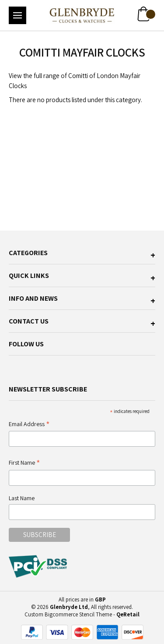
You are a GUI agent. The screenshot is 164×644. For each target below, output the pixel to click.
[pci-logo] (39, 566)
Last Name (22, 498)
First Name (24, 463)
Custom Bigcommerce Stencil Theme (68, 614)
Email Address (29, 425)
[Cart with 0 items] (146, 14)
